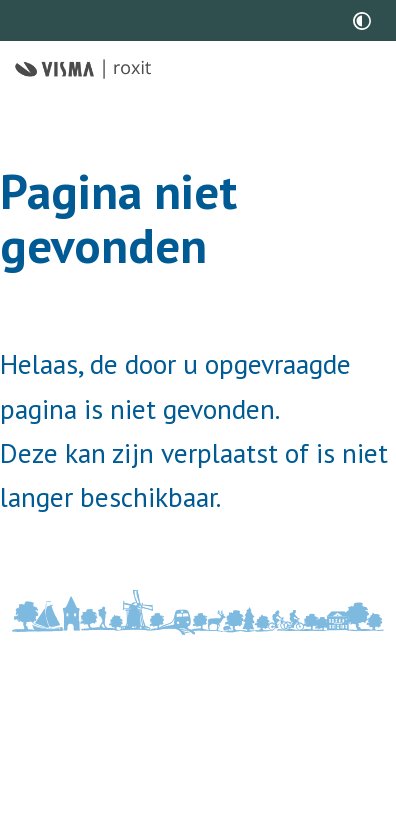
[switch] (362, 20)
